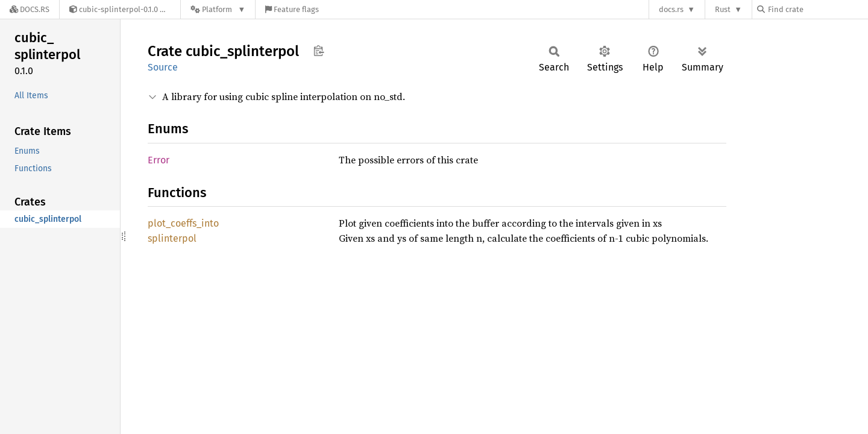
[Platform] (218, 9)
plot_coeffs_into (183, 223)
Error (159, 160)
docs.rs (671, 9)
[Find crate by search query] (817, 9)
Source (163, 67)
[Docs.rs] (30, 9)
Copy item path (319, 51)
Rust (723, 9)
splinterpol (172, 238)
